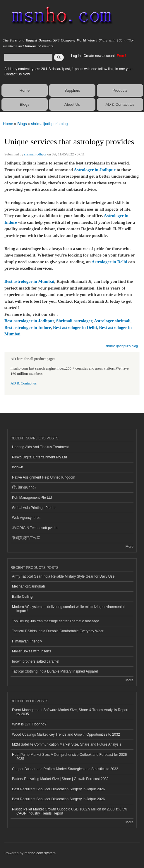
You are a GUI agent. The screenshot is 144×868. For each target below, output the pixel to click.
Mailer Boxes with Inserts (31, 651)
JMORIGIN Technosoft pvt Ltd (35, 528)
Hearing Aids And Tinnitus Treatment (40, 447)
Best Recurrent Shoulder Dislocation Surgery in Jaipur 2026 (58, 789)
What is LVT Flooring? (29, 724)
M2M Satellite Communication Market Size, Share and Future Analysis (67, 744)
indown (18, 467)
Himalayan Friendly (27, 641)
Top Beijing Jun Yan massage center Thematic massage (56, 621)
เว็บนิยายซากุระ (24, 487)
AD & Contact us (24, 383)
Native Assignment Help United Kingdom (44, 477)
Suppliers (72, 90)
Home (25, 90)
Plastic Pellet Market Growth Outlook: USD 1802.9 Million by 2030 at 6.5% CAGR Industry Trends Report (70, 811)
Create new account (100, 56)
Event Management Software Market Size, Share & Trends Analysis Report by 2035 (70, 712)
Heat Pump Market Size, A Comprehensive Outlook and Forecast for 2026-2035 (70, 757)
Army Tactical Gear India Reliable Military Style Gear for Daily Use (63, 576)
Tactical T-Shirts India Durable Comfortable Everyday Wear (58, 631)
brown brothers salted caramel (36, 661)
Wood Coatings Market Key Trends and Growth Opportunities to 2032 (66, 734)
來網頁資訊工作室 (26, 538)
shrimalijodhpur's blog (49, 124)
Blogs (25, 104)
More (130, 547)
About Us (72, 104)
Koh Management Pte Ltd (32, 498)
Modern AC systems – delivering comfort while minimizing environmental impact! (68, 609)
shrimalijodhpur (35, 154)
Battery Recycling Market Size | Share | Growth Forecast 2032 (60, 779)
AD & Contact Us (120, 104)
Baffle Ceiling (22, 597)
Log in (76, 56)
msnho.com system (40, 853)
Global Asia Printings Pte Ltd (34, 508)
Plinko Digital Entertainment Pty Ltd (40, 457)
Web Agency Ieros (26, 518)
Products (120, 90)
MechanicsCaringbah (29, 586)
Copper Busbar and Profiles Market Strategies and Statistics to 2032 (65, 769)
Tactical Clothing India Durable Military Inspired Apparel (55, 671)
